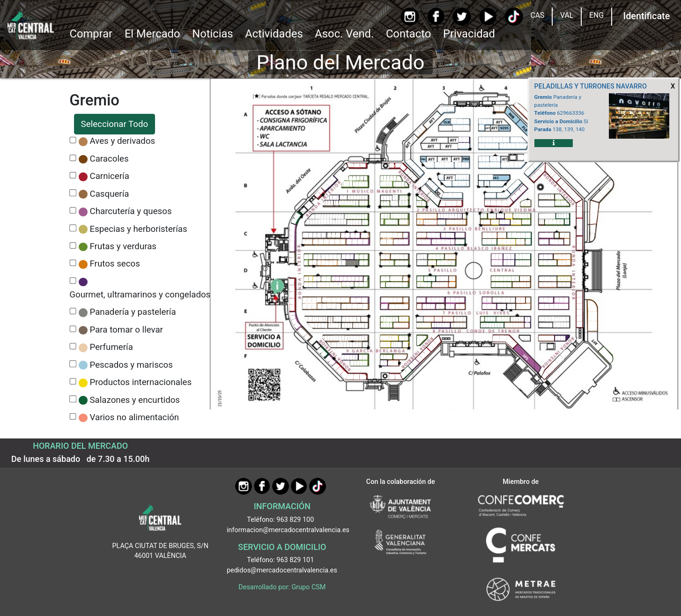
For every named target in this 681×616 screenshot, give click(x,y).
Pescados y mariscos (131, 365)
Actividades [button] (274, 34)
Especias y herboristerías (139, 229)
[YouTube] (488, 17)
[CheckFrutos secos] (73, 263)
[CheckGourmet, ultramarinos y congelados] (73, 281)
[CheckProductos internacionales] (73, 382)
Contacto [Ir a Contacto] (408, 34)
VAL (567, 15)
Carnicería (110, 176)
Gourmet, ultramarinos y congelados (140, 295)
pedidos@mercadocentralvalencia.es (282, 570)
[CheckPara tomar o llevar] (73, 329)
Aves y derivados (123, 141)
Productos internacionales (141, 382)
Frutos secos (115, 264)
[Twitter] (462, 17)
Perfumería (111, 347)
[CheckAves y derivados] (73, 140)
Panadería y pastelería (133, 312)
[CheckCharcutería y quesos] (73, 211)
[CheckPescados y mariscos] (73, 364)
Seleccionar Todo (115, 124)
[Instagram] (410, 17)
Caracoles (109, 159)
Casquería (110, 194)
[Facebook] (436, 16)
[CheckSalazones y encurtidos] (73, 399)
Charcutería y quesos (131, 211)
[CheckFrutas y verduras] (73, 246)
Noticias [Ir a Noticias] (212, 34)
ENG (596, 15)
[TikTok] (514, 17)
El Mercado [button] (152, 34)
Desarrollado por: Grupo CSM (282, 587)
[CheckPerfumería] (73, 346)
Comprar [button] (91, 34)
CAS (537, 15)
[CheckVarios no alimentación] (73, 417)
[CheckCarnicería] (73, 175)
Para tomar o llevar (126, 330)
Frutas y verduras (123, 246)
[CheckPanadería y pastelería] (73, 311)
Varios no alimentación (135, 417)
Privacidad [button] (469, 34)
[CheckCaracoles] (73, 158)
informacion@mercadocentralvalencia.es (288, 530)
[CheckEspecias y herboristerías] (73, 228)
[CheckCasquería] (73, 193)
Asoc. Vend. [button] (344, 34)
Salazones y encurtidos (135, 400)
